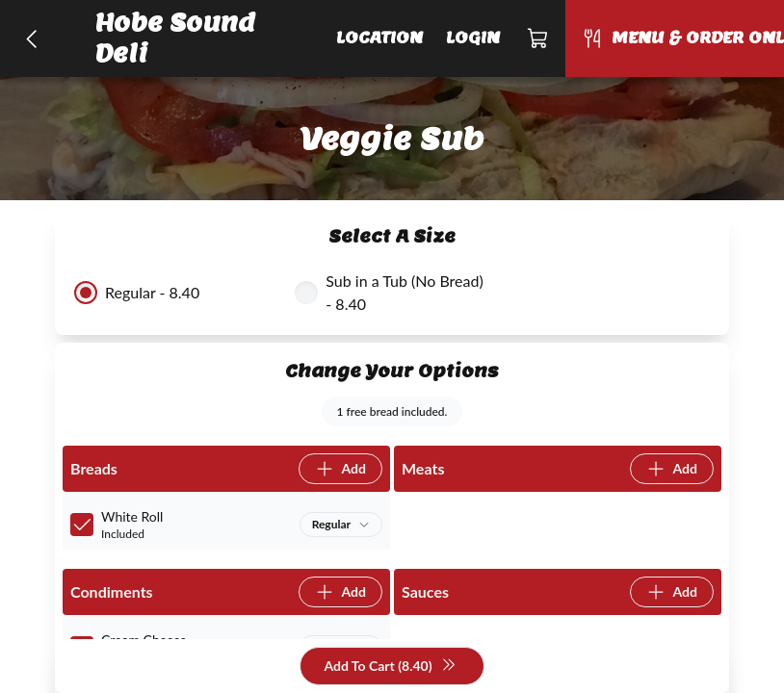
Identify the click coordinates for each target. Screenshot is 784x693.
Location (379, 38)
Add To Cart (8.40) (390, 667)
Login (473, 38)
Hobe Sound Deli (175, 38)
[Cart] (538, 38)
